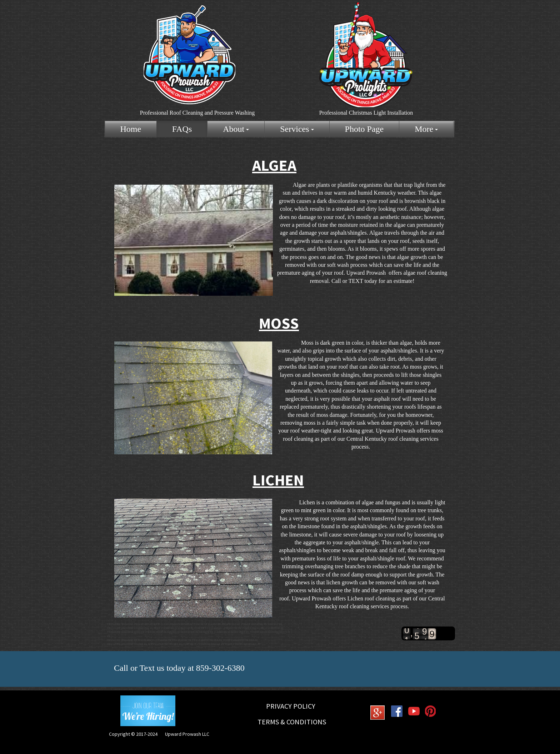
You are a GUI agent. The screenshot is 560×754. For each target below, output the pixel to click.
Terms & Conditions (292, 722)
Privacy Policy (291, 706)
